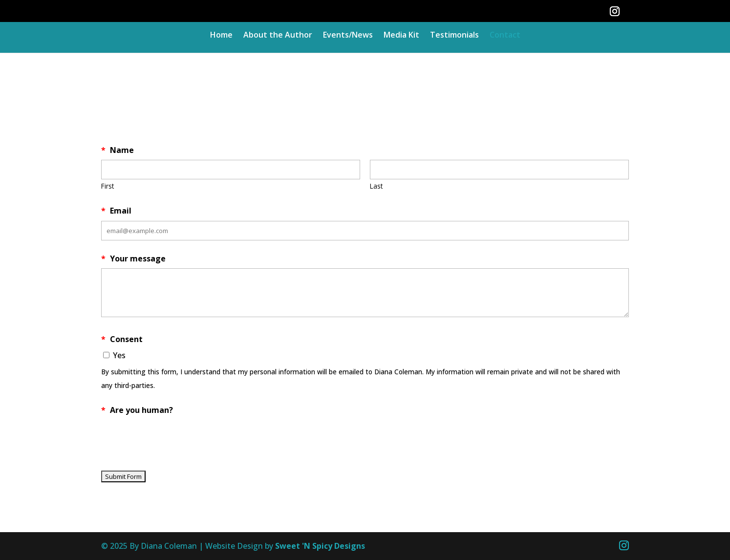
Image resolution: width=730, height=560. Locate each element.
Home (221, 36)
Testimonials (454, 36)
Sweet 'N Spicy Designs (320, 546)
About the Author (278, 36)
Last (376, 186)
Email (116, 211)
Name (118, 150)
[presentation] (175, 439)
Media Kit (401, 36)
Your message (133, 258)
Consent (122, 339)
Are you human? (137, 410)
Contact (505, 36)
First (107, 186)
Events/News (348, 36)
